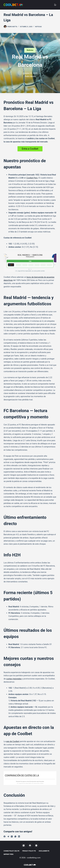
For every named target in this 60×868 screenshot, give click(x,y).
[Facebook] (5, 836)
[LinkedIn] (19, 836)
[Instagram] (36, 845)
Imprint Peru (9, 854)
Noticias (38, 27)
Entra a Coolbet (30, 149)
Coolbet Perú (32, 178)
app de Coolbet (13, 741)
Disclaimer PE (44, 851)
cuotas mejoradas (14, 679)
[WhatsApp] (15, 836)
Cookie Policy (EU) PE (11, 851)
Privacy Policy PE (29, 851)
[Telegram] (8, 836)
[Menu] (55, 5)
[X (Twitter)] (12, 836)
